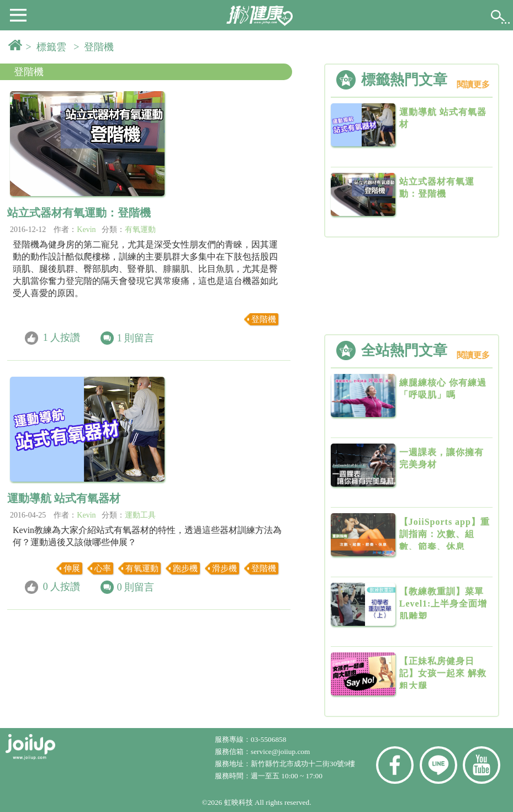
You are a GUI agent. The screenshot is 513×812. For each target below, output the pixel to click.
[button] (18, 14)
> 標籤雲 (49, 47)
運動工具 (140, 515)
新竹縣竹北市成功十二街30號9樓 (303, 764)
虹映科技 (239, 802)
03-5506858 (268, 739)
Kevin (86, 230)
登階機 (29, 72)
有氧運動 (140, 230)
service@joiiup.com (281, 752)
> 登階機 (96, 47)
